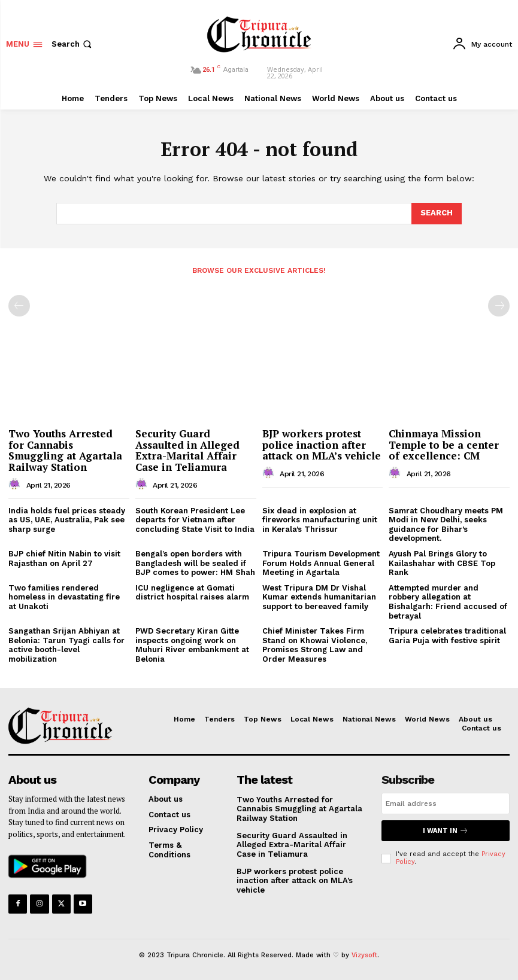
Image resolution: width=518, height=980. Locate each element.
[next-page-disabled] (499, 306)
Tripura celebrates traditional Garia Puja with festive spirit (447, 636)
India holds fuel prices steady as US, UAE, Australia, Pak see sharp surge (67, 520)
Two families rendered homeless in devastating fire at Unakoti (64, 597)
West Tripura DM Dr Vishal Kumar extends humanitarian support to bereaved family (319, 597)
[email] (446, 804)
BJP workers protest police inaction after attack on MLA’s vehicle (322, 445)
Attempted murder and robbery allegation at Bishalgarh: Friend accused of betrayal (448, 602)
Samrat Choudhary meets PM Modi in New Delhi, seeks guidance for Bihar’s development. (446, 525)
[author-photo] (16, 485)
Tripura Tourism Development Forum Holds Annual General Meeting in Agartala (321, 563)
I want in (446, 831)
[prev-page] (19, 306)
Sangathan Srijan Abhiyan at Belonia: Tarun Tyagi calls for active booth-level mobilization (66, 645)
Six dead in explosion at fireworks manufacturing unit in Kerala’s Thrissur (320, 520)
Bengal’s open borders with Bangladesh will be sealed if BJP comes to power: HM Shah (195, 563)
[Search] (437, 214)
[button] (73, 44)
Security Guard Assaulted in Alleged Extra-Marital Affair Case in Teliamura (187, 450)
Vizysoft (364, 955)
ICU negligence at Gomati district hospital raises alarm (192, 593)
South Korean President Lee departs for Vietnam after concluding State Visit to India (195, 520)
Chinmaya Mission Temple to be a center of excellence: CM (444, 445)
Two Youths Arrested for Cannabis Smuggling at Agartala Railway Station (65, 450)
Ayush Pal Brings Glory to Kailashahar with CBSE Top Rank (442, 563)
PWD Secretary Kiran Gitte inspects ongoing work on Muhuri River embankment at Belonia (192, 645)
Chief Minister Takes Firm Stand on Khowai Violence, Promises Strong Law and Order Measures (315, 645)
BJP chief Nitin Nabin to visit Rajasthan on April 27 (64, 559)
